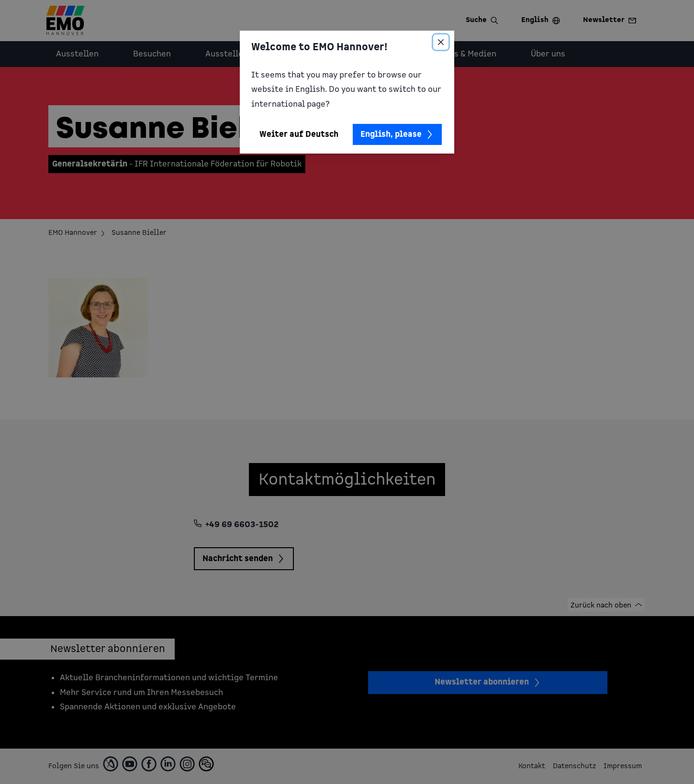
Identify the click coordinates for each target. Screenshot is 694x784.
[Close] (441, 42)
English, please (397, 134)
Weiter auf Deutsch (299, 134)
